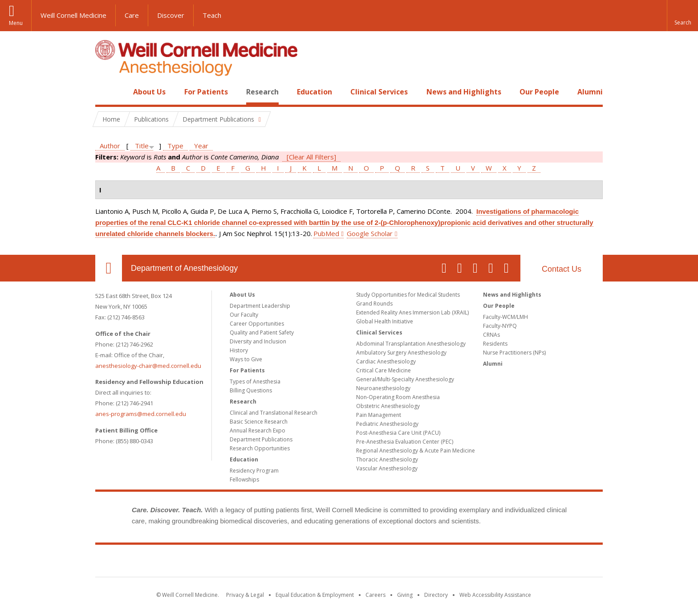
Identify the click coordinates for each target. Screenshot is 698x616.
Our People (539, 92)
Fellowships (244, 479)
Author (110, 146)
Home (105, 92)
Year (201, 146)
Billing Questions (251, 390)
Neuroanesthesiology (383, 388)
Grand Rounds (374, 304)
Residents (495, 344)
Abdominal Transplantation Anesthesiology (411, 344)
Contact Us (562, 269)
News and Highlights (464, 92)
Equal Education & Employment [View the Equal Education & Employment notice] (315, 595)
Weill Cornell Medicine (73, 15)
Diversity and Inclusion (258, 341)
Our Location (109, 268)
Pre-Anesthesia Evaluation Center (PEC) (405, 442)
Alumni (590, 92)
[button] (682, 16)
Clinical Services (379, 92)
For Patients (206, 92)
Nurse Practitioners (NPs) (514, 353)
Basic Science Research (259, 422)
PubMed (326, 233)
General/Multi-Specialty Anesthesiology (405, 379)
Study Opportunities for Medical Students (408, 295)
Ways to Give (246, 359)
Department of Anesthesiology (184, 268)
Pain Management (379, 415)
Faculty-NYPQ (500, 326)
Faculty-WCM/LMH (505, 317)
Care (132, 15)
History (239, 350)
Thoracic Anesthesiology (387, 459)
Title (142, 146)
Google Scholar (370, 233)
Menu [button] (16, 23)
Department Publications (261, 439)
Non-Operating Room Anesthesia (398, 397)
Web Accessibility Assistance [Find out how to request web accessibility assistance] (495, 595)
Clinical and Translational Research (274, 413)
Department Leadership (260, 306)
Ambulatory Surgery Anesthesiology (401, 353)
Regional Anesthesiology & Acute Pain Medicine (416, 451)
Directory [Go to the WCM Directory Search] (436, 595)
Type (175, 146)
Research (262, 92)
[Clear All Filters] (311, 157)
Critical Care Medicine (383, 370)
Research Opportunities (260, 448)
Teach (212, 15)
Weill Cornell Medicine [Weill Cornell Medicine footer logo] (349, 563)
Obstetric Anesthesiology (388, 406)
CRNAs (491, 335)
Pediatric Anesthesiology (387, 424)
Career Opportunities (257, 324)
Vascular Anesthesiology (387, 468)
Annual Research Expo (258, 430)
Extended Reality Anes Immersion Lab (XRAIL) (412, 312)
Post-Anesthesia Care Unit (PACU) (398, 433)
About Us (149, 92)
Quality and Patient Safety (262, 332)
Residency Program (254, 471)
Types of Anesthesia (255, 381)
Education (315, 92)
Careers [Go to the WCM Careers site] (375, 595)
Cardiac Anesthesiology (386, 361)
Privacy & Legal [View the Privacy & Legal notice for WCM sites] (245, 595)
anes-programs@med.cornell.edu (141, 414)
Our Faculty (244, 315)
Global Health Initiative (385, 321)
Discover (171, 15)
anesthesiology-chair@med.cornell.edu (148, 366)
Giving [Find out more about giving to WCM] (405, 595)
